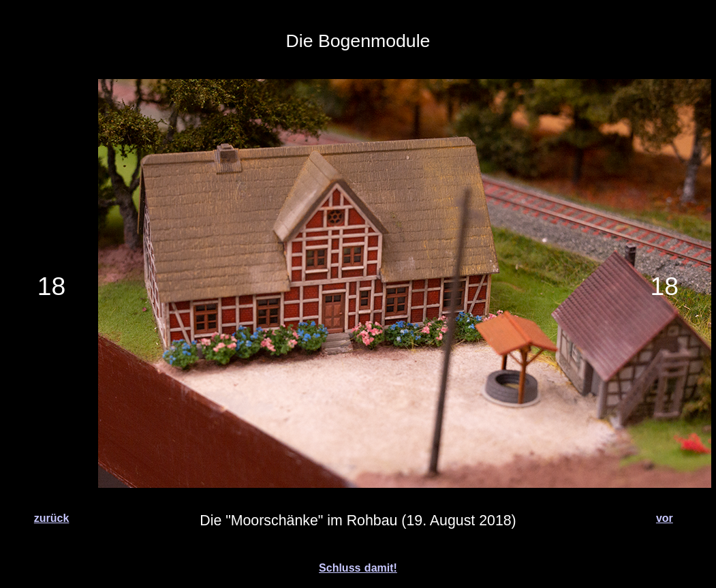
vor (665, 518)
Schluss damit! (358, 568)
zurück (52, 518)
